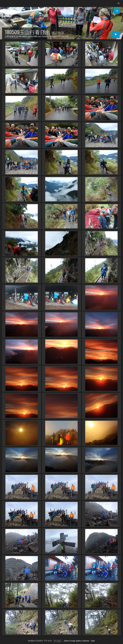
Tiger (93, 641)
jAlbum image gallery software (77, 641)
